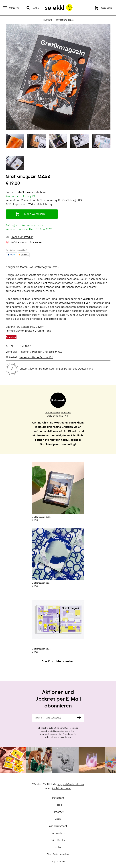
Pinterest (58, 812)
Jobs (58, 847)
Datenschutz (58, 833)
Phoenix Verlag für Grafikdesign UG (61, 200)
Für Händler (58, 840)
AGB (58, 819)
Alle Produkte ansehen (58, 662)
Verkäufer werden (58, 854)
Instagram (58, 798)
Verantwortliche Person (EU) (36, 358)
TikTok (58, 805)
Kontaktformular (61, 788)
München (66, 413)
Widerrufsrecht (58, 826)
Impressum (58, 861)
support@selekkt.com (71, 784)
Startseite (48, 20)
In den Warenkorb (34, 214)
